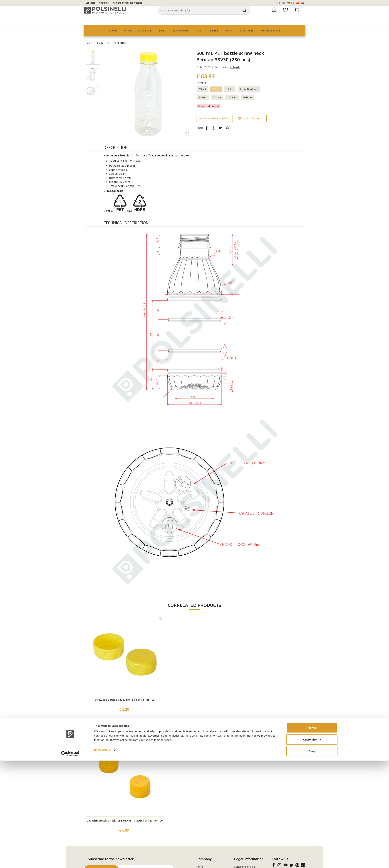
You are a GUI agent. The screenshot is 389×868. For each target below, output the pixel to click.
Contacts (90, 3)
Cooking (247, 37)
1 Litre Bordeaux (249, 96)
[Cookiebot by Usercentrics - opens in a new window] (70, 861)
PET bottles (120, 50)
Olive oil (145, 37)
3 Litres (203, 104)
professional (271, 37)
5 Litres (217, 104)
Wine (128, 37)
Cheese (213, 37)
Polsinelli (235, 74)
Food (229, 37)
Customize (312, 847)
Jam (198, 37)
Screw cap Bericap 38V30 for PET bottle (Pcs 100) (125, 706)
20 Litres (248, 104)
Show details (102, 857)
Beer (162, 37)
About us (104, 3)
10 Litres (232, 104)
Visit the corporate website (127, 3)
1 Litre (230, 96)
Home (112, 37)
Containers (103, 50)
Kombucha (181, 37)
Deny (312, 858)
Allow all (312, 835)
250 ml (202, 96)
